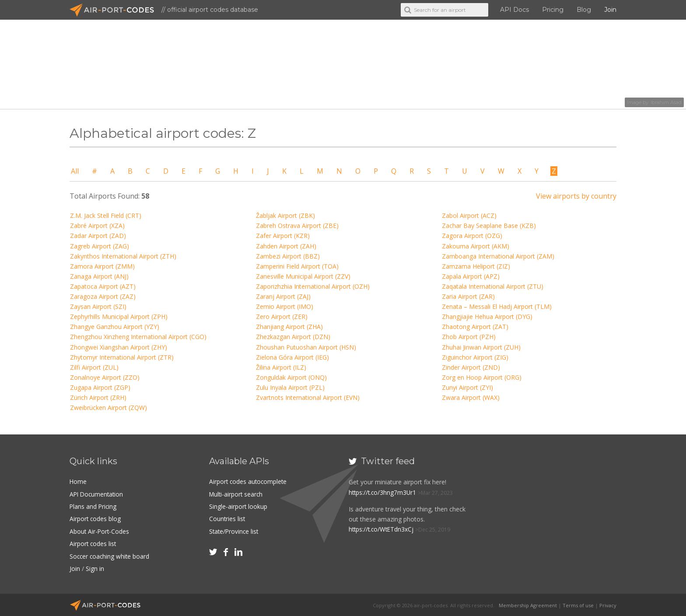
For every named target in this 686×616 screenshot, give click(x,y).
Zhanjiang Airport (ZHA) (289, 327)
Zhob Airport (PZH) (469, 337)
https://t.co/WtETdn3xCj (382, 529)
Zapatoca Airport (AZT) (103, 286)
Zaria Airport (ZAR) (468, 296)
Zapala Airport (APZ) (471, 276)
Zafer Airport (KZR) (283, 236)
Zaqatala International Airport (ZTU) (493, 286)
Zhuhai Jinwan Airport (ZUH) (481, 347)
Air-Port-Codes (115, 10)
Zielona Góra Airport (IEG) (292, 357)
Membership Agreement (528, 604)
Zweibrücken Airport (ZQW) (108, 408)
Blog (584, 10)
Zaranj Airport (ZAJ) (283, 296)
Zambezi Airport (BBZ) (288, 256)
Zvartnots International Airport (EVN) (308, 397)
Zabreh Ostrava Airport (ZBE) (297, 226)
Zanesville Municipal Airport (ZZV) (303, 276)
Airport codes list (93, 543)
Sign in (95, 568)
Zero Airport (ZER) (282, 317)
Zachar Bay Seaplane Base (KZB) (489, 226)
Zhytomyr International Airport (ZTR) (122, 357)
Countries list (227, 518)
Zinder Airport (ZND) (471, 367)
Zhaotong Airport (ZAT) (475, 327)
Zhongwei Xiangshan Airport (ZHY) (119, 347)
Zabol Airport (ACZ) (469, 215)
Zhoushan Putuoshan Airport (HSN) (306, 347)
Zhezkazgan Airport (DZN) (293, 337)
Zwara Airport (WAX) (471, 397)
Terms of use (578, 604)
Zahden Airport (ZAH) (286, 246)
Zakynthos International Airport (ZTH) (123, 256)
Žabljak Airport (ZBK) (285, 215)
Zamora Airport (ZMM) (102, 266)
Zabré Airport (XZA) (97, 226)
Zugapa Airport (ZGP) (100, 387)
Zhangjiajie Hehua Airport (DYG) (487, 317)
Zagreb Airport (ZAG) (100, 246)
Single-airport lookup (238, 506)
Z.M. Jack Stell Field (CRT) (106, 215)
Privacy (608, 604)
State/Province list (235, 531)
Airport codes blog (96, 518)
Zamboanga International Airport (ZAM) (498, 256)
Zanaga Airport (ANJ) (99, 276)
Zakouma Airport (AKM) (476, 246)
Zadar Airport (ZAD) (98, 236)
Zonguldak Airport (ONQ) (291, 377)
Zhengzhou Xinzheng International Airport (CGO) (138, 337)
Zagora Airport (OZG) (472, 236)
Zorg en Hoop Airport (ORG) (482, 377)
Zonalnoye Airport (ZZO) (105, 377)
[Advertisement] (552, 513)
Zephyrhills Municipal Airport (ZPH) (119, 317)
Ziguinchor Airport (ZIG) (475, 357)
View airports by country (576, 196)
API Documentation (98, 494)
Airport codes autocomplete (249, 481)
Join (610, 10)
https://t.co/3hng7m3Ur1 (383, 492)
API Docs (514, 10)
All (75, 171)
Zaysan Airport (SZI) (98, 306)
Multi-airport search (237, 494)
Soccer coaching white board (110, 555)
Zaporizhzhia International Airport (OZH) (313, 286)
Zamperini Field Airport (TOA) (297, 266)
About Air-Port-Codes (100, 531)
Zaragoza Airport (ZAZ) (103, 296)
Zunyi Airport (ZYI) (467, 387)
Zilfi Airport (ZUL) (94, 367)
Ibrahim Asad (666, 102)
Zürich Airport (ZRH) (98, 397)
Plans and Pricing (94, 506)
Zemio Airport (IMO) (285, 306)
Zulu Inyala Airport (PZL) (290, 387)
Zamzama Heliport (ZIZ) (476, 266)
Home (78, 481)
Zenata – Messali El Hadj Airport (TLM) (497, 306)
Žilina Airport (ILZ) (281, 367)
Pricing (553, 10)
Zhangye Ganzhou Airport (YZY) (115, 327)
